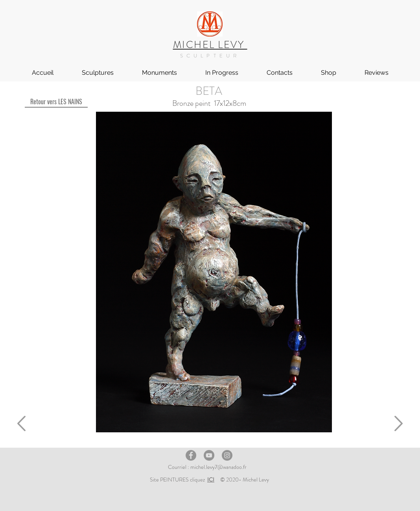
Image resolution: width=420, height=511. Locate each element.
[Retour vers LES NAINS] (56, 101)
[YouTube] (209, 455)
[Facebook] (191, 455)
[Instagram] (227, 455)
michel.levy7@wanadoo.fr (218, 467)
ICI (211, 480)
